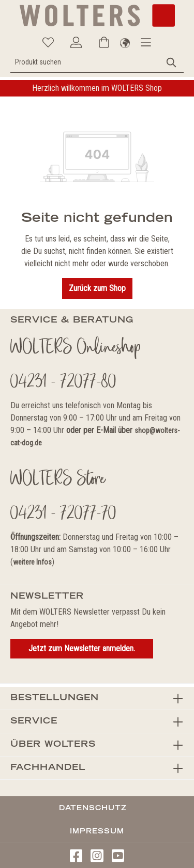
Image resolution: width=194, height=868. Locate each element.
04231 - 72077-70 (63, 515)
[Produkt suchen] (85, 62)
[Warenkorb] (104, 42)
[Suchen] (172, 62)
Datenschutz (93, 808)
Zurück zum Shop (97, 288)
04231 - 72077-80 (63, 383)
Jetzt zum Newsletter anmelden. (82, 648)
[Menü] (146, 42)
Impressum (97, 831)
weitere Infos (32, 562)
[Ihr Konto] (76, 42)
